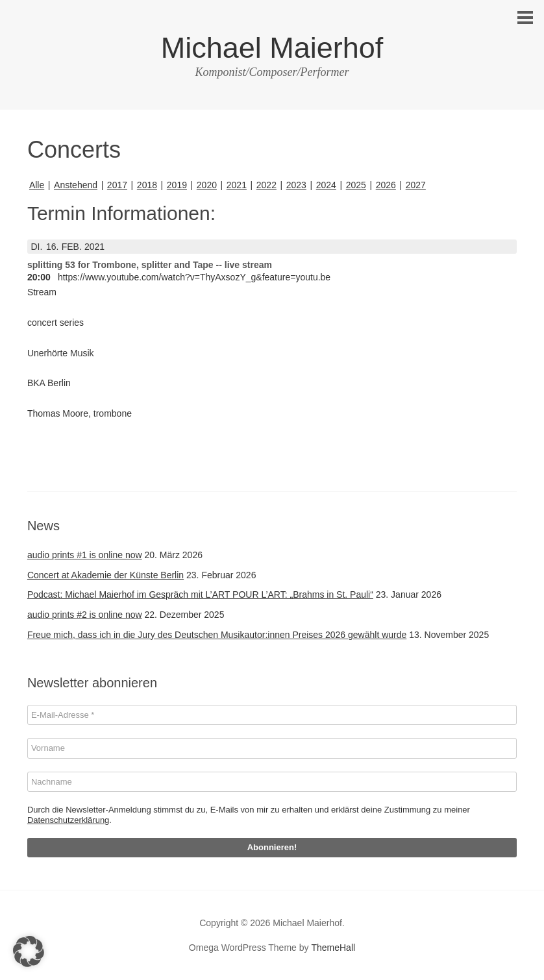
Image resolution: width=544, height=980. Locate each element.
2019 (177, 185)
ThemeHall (333, 948)
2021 (237, 185)
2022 (266, 185)
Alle (37, 185)
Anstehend (76, 185)
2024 (326, 185)
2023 (296, 185)
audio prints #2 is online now (85, 615)
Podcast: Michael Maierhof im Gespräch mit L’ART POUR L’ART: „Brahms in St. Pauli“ (200, 594)
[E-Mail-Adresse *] (272, 715)
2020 (207, 185)
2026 (386, 185)
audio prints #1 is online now (85, 555)
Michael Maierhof (272, 48)
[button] (29, 951)
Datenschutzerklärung (68, 820)
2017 (117, 185)
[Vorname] (272, 748)
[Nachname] (272, 782)
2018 (147, 185)
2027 (416, 185)
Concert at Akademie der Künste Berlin (105, 575)
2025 (356, 185)
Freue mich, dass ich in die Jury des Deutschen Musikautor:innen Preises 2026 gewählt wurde (217, 635)
